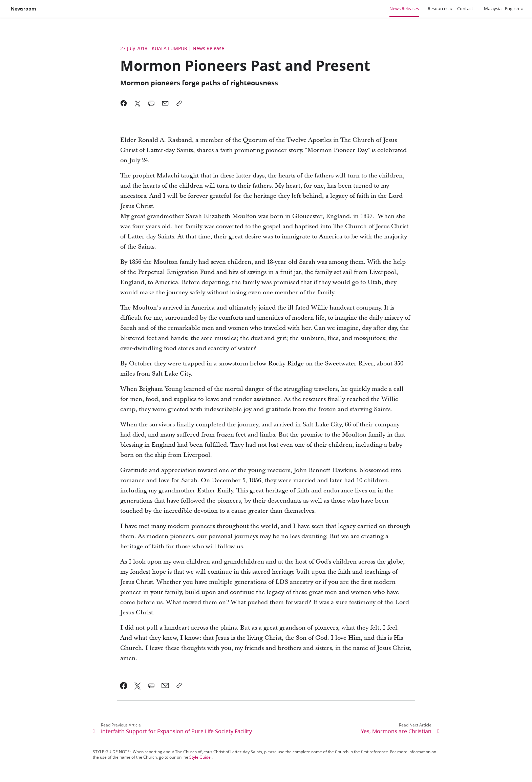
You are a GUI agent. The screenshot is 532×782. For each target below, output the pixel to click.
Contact (465, 8)
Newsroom (23, 9)
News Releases (404, 8)
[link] (124, 685)
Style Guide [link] (200, 757)
